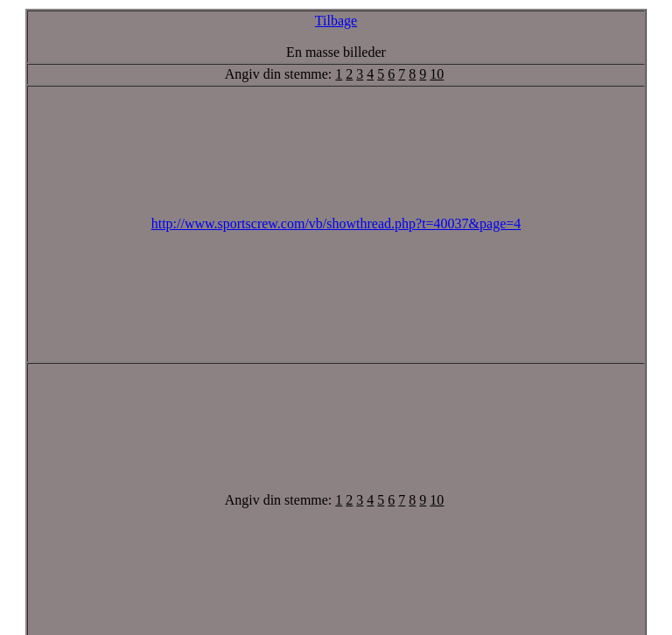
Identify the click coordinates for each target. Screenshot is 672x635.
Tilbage (336, 21)
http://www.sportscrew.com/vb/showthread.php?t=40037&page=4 (336, 223)
